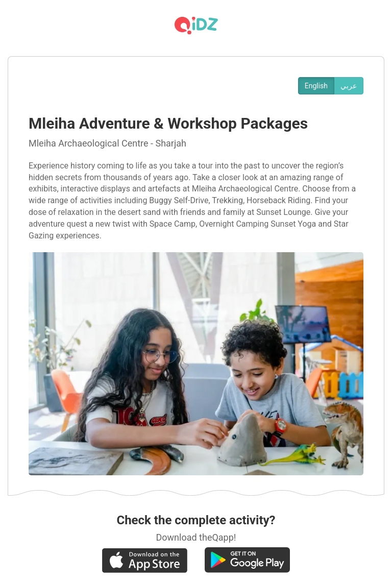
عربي (349, 86)
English (316, 86)
